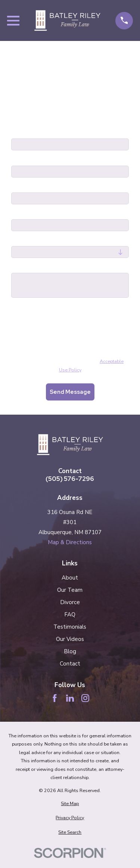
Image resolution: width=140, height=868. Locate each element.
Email (19, 214)
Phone (20, 187)
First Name (27, 133)
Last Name (26, 160)
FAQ (70, 615)
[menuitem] (70, 804)
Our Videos (70, 639)
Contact (70, 664)
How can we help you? (43, 267)
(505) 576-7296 (70, 479)
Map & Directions (70, 542)
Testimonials (70, 627)
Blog (70, 651)
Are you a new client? (42, 240)
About (70, 578)
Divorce (70, 602)
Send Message (70, 392)
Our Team (70, 590)
